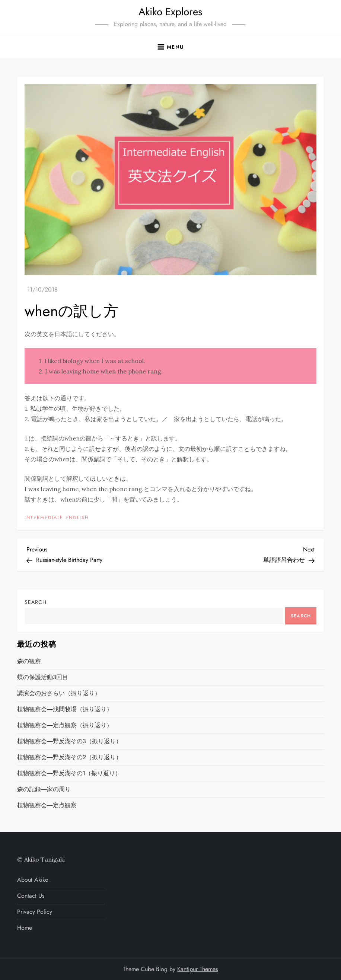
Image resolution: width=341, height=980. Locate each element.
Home (25, 928)
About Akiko (33, 880)
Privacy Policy (35, 912)
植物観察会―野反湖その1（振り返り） (69, 773)
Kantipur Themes (197, 969)
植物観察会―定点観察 (47, 805)
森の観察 (29, 661)
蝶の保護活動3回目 (43, 677)
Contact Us (31, 896)
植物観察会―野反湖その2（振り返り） (69, 757)
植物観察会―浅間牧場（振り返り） (65, 709)
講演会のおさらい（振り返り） (59, 693)
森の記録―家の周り (44, 789)
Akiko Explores (170, 12)
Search (36, 602)
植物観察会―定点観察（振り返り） (65, 725)
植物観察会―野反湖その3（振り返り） (69, 741)
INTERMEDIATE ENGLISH (57, 518)
